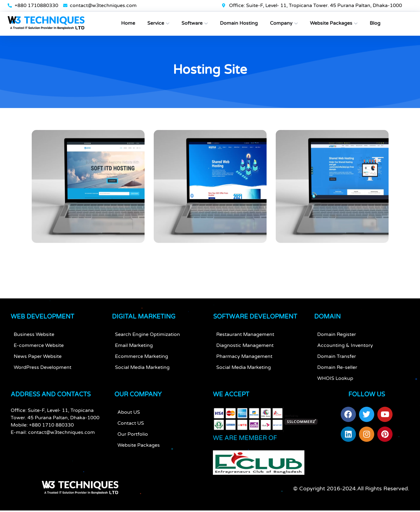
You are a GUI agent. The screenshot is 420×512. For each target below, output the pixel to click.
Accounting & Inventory (345, 348)
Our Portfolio (133, 437)
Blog (375, 23)
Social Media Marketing (142, 370)
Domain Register (337, 337)
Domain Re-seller (337, 370)
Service (156, 23)
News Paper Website (38, 359)
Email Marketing (134, 348)
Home (128, 23)
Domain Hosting (239, 23)
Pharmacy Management (244, 359)
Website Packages (331, 23)
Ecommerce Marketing (142, 359)
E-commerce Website (39, 348)
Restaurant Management (245, 337)
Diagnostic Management (245, 348)
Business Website (34, 337)
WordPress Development (43, 370)
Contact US (131, 426)
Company (281, 23)
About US (129, 415)
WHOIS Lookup (335, 381)
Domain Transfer (337, 359)
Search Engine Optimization (147, 337)
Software (192, 23)
